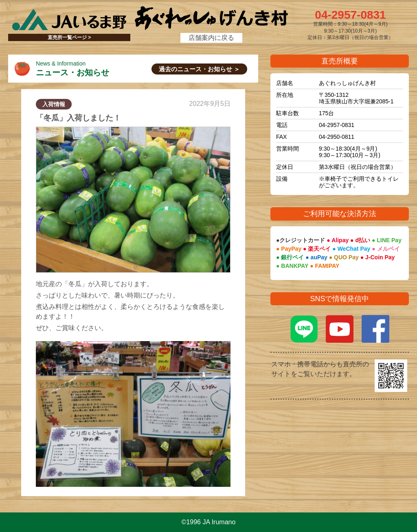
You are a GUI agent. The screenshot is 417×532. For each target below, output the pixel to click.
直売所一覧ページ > (69, 37)
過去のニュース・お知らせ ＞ (199, 69)
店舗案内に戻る (211, 38)
